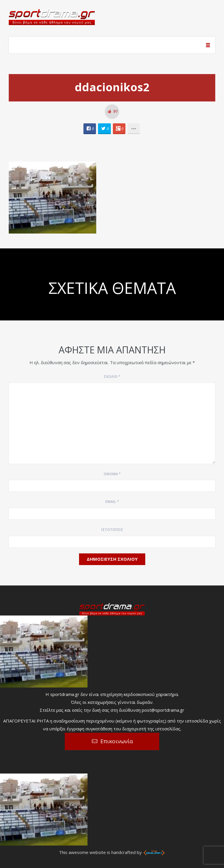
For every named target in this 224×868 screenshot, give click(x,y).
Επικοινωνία (117, 741)
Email (112, 502)
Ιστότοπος (112, 530)
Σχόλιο (112, 377)
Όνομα (112, 474)
